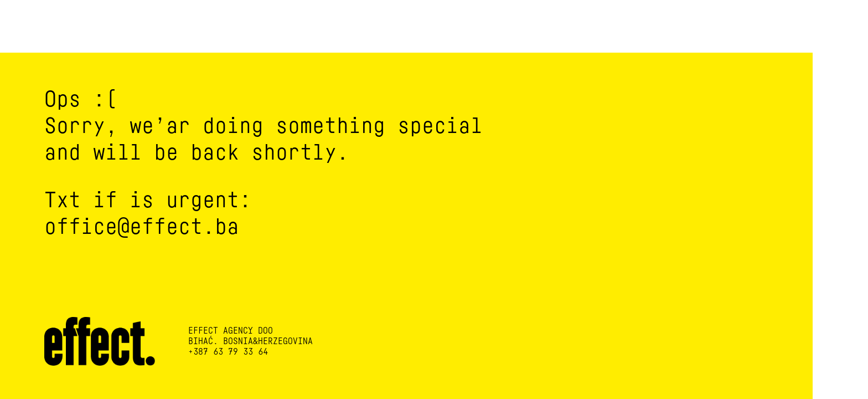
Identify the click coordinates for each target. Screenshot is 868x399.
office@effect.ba (142, 227)
